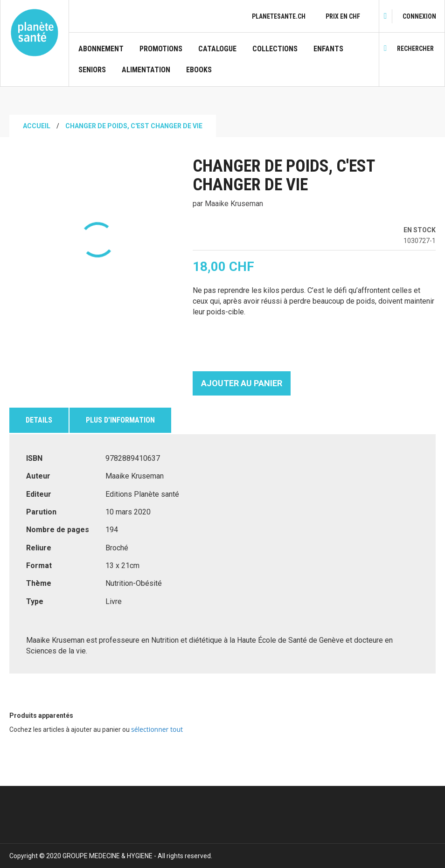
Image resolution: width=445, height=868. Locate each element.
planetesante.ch (279, 16)
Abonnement (101, 49)
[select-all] (157, 729)
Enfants (328, 49)
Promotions (161, 49)
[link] (419, 16)
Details (39, 420)
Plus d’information (120, 420)
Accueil (37, 126)
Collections (275, 49)
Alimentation (146, 70)
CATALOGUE (217, 49)
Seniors (92, 70)
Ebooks (199, 70)
